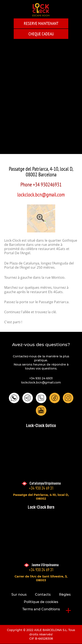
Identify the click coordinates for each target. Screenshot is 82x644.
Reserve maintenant (41, 23)
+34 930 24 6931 (41, 378)
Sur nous (19, 595)
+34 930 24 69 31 (41, 488)
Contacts (43, 595)
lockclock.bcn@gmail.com (41, 195)
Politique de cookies (41, 602)
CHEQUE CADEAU (41, 34)
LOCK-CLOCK (41, 10)
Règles (65, 595)
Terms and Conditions (41, 609)
